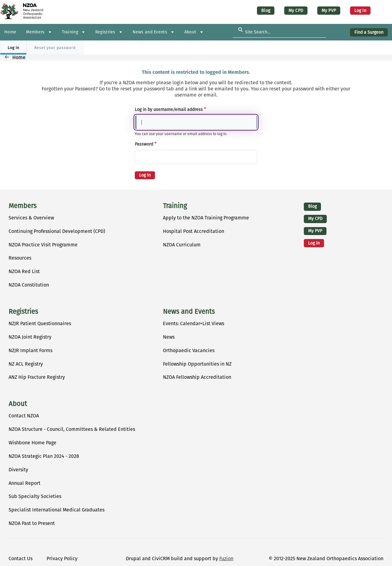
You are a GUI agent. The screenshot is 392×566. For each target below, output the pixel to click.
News (169, 337)
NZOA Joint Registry (30, 337)
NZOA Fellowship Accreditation (197, 377)
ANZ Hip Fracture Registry (37, 377)
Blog (266, 11)
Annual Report (24, 483)
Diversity (18, 470)
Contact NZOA (24, 416)
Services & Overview (31, 218)
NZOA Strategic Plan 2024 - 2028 (44, 456)
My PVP (329, 11)
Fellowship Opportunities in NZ (197, 364)
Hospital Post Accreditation (194, 231)
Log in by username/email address (169, 110)
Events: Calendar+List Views (194, 323)
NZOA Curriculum (182, 245)
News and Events (189, 312)
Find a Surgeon (369, 32)
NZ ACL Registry (26, 364)
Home (19, 57)
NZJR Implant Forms (30, 350)
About (18, 404)
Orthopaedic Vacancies (189, 350)
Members (23, 206)
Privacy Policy (62, 558)
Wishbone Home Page (32, 443)
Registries (23, 312)
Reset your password (55, 48)
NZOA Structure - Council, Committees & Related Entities (72, 429)
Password (144, 144)
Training (175, 206)
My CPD (296, 11)
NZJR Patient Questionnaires (40, 323)
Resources (20, 258)
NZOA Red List (24, 271)
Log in (360, 11)
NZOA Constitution (29, 285)
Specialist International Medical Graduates (57, 510)
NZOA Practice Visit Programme (43, 245)
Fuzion (226, 558)
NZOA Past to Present (32, 523)
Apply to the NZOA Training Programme (206, 218)
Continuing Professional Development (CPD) (57, 231)
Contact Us (21, 558)
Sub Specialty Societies (35, 496)
